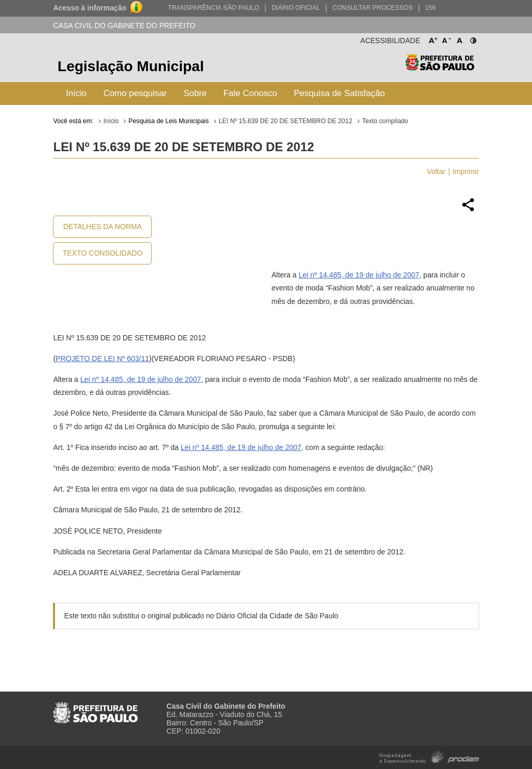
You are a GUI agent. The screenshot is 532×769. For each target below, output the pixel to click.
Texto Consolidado (103, 253)
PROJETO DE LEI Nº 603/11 (102, 359)
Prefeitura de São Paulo (440, 68)
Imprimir (466, 171)
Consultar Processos (373, 8)
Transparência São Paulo (214, 8)
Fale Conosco (250, 93)
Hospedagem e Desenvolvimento (429, 756)
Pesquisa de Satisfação (339, 93)
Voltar (436, 171)
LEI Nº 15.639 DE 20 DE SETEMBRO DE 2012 (285, 121)
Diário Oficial (296, 8)
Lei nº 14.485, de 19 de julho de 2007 (359, 275)
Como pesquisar (135, 93)
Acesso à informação (90, 8)
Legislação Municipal (131, 66)
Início (76, 93)
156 (430, 8)
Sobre (195, 93)
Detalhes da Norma (103, 227)
